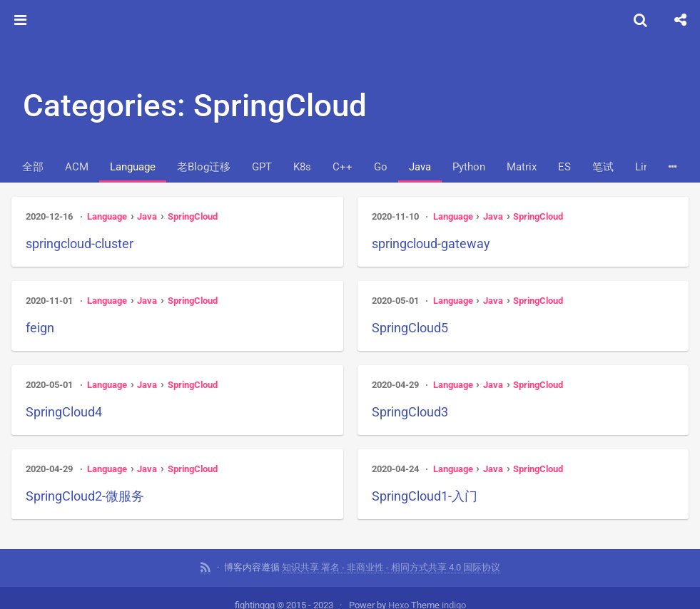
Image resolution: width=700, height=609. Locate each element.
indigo (454, 599)
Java (420, 167)
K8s (302, 167)
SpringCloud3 (410, 412)
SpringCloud (193, 216)
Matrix (522, 167)
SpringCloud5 (410, 328)
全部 (33, 167)
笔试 (603, 167)
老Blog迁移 (204, 167)
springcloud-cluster (80, 244)
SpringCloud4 (64, 412)
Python (469, 167)
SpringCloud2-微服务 (85, 496)
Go (381, 167)
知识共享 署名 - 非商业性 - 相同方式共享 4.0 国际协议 (391, 562)
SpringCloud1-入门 (425, 496)
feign (40, 328)
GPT (262, 167)
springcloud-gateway (431, 244)
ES (564, 167)
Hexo (399, 599)
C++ (343, 167)
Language (133, 167)
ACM (77, 167)
